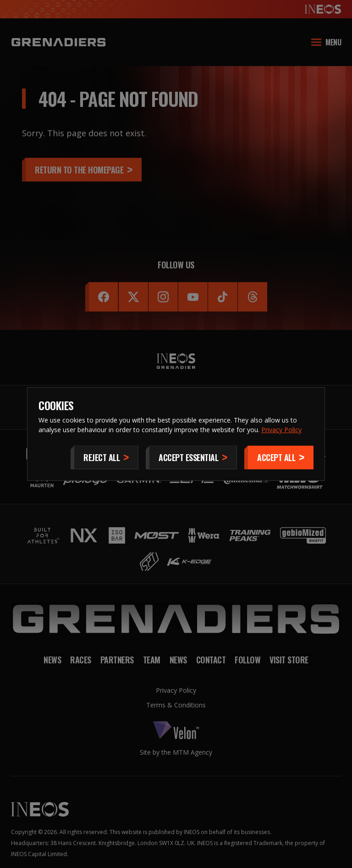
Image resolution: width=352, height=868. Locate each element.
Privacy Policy (281, 430)
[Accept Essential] (191, 457)
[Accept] (279, 457)
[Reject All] (104, 457)
